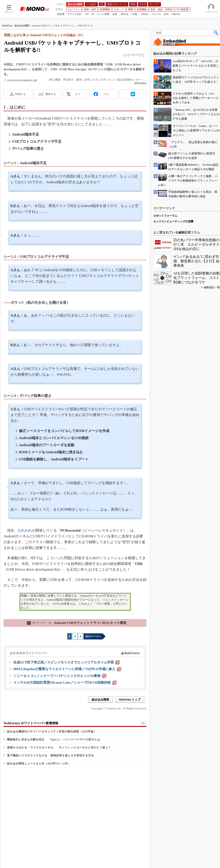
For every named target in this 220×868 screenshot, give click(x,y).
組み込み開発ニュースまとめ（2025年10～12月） (39, 763)
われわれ (25, 530)
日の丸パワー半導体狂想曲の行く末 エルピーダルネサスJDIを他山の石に (196, 244)
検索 (216, 33)
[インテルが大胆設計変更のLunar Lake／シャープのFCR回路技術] (65, 683)
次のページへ (93, 636)
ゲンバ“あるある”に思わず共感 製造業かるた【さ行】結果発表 (196, 261)
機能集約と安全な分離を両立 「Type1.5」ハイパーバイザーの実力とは (53, 739)
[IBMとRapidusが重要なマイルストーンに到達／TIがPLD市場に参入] (67, 669)
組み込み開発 (22, 26)
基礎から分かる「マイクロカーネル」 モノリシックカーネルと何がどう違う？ (59, 747)
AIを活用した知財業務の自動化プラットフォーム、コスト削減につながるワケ (197, 278)
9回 (33, 558)
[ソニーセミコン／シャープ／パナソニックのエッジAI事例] (60, 676)
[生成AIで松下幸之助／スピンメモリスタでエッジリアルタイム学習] (66, 662)
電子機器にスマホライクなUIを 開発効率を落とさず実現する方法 (50, 755)
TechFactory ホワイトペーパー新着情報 (31, 723)
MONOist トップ (130, 699)
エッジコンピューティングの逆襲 (173, 221)
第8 (24, 558)
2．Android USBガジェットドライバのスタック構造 (77, 623)
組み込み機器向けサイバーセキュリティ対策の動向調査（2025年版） (52, 731)
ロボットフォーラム (165, 216)
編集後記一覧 (212, 287)
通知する (51, 94)
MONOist (7, 26)
